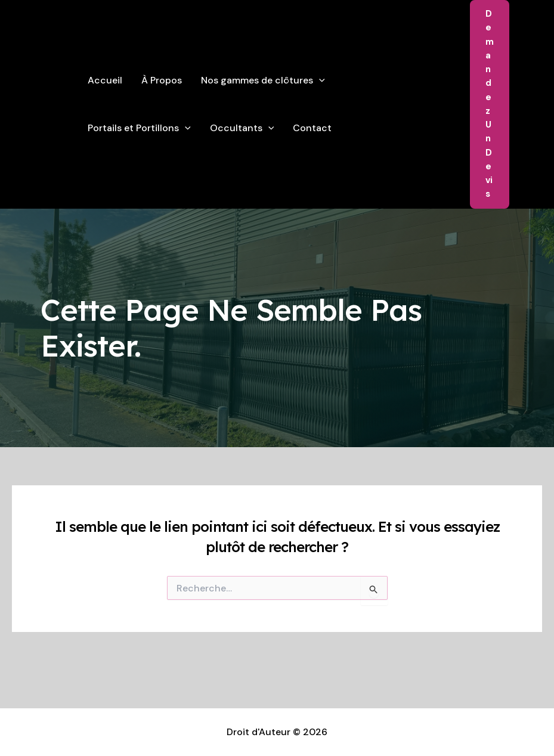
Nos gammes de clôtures (263, 80)
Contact (312, 128)
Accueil (105, 80)
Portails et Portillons (139, 128)
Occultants (242, 128)
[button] (490, 104)
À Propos (162, 80)
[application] (319, 80)
